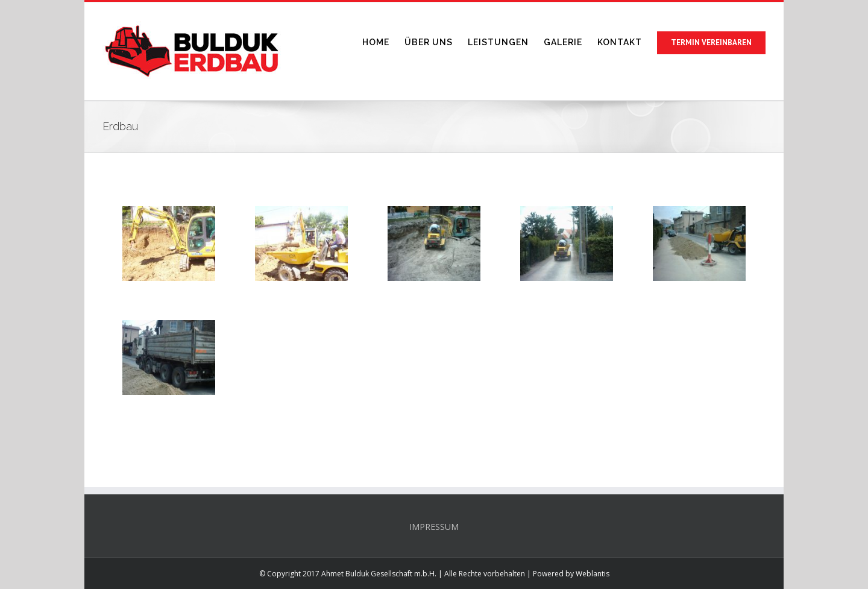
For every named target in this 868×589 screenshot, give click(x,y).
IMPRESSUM (434, 527)
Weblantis (593, 574)
